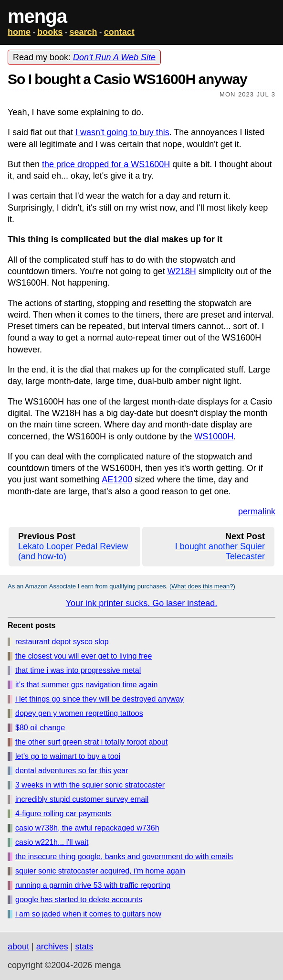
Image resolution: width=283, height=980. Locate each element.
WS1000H (214, 437)
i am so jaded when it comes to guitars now (88, 914)
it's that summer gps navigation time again (86, 685)
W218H (182, 271)
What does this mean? (202, 586)
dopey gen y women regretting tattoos (79, 713)
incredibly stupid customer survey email (82, 799)
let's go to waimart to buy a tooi (68, 756)
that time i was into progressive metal (78, 670)
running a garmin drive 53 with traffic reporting (93, 885)
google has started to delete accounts (79, 900)
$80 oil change (40, 728)
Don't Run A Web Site (114, 57)
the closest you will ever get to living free (84, 656)
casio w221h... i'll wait (52, 842)
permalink (257, 511)
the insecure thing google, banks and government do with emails (124, 857)
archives (52, 947)
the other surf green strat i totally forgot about (91, 742)
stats (84, 947)
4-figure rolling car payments (63, 814)
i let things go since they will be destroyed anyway (100, 699)
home (19, 32)
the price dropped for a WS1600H (106, 164)
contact (119, 32)
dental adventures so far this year (72, 771)
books (50, 32)
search (83, 32)
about (18, 947)
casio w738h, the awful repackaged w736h (87, 828)
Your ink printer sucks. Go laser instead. (142, 603)
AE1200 (117, 479)
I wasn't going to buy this (122, 132)
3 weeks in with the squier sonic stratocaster (90, 785)
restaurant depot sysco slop (62, 642)
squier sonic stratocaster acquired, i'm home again (100, 871)
